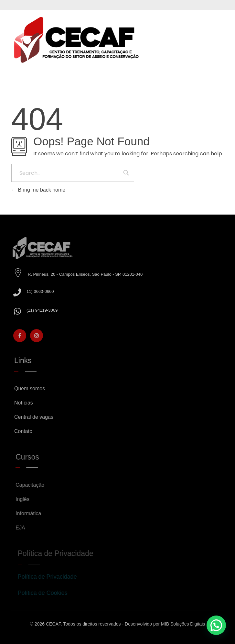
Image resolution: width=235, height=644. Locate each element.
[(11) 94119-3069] (21, 311)
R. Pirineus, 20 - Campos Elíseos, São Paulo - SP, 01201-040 (88, 274)
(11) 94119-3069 (45, 310)
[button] (216, 625)
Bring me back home (38, 190)
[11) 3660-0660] (21, 292)
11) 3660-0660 (43, 291)
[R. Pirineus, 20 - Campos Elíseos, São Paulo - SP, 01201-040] (21, 273)
